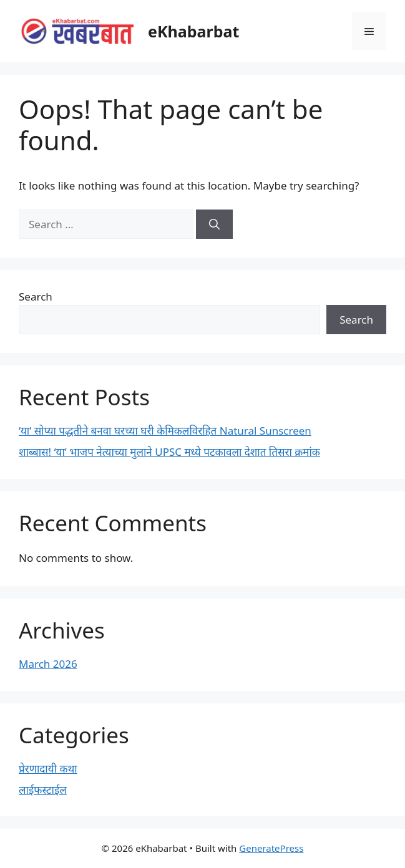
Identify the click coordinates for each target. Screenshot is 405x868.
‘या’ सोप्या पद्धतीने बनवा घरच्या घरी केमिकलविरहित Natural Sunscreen (165, 431)
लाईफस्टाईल (43, 790)
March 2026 (48, 664)
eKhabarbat (193, 31)
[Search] (214, 224)
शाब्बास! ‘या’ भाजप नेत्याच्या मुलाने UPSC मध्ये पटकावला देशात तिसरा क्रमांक (169, 452)
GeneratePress (271, 848)
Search (36, 297)
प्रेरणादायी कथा (48, 769)
